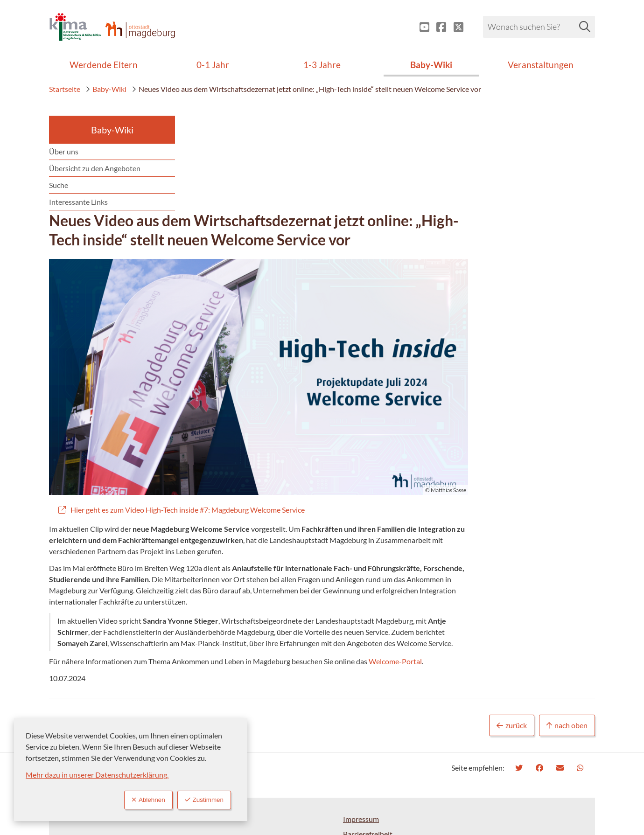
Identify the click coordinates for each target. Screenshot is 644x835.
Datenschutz (364, 757)
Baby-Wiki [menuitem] (431, 65)
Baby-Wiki (106, 89)
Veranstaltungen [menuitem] (541, 65)
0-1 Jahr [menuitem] (213, 65)
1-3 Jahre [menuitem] (322, 65)
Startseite (65, 89)
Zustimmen (201, 799)
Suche (59, 185)
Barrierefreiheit (368, 742)
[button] (392, 278)
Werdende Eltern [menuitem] (104, 65)
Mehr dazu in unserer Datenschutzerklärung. (97, 773)
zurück (512, 634)
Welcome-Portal (535, 570)
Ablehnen (138, 799)
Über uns (64, 151)
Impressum (361, 727)
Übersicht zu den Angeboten (95, 168)
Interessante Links (78, 202)
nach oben (567, 634)
